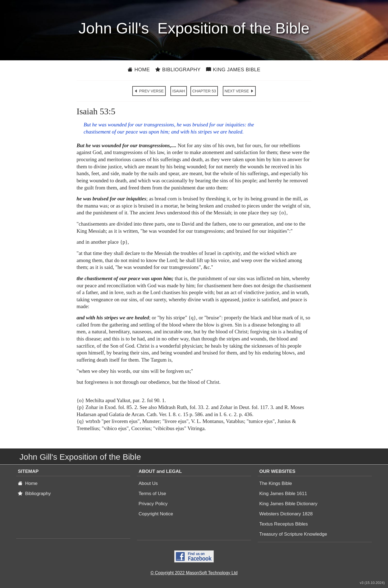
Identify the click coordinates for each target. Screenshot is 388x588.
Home (139, 70)
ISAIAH (179, 91)
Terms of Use (152, 494)
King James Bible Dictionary (288, 504)
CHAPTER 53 (204, 91)
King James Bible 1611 (283, 494)
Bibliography (178, 70)
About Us (148, 483)
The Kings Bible (276, 483)
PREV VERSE (149, 91)
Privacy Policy (153, 504)
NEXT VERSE (239, 91)
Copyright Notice (156, 514)
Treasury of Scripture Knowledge (293, 534)
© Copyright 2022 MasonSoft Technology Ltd (194, 573)
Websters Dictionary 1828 (286, 514)
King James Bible (233, 70)
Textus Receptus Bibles (284, 524)
